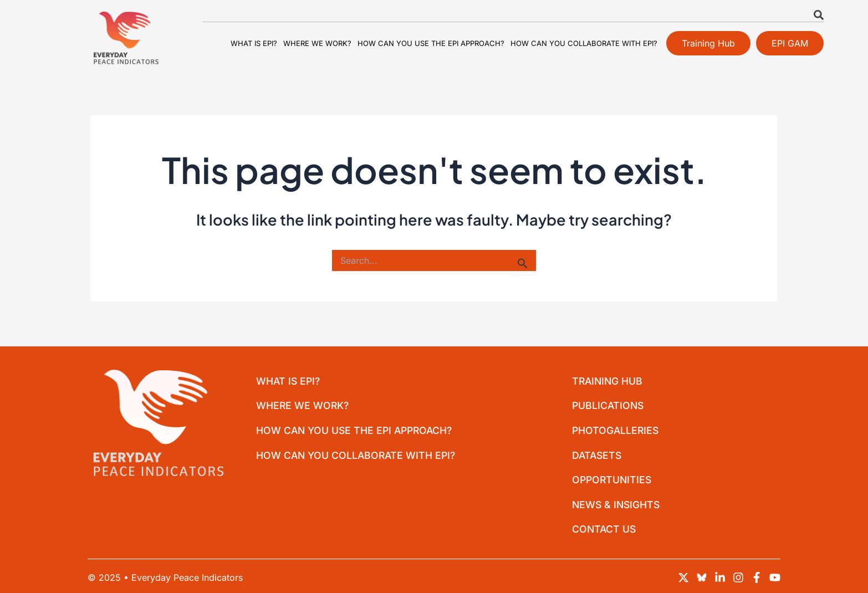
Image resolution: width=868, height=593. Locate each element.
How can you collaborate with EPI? (584, 43)
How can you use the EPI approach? (431, 43)
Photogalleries (617, 427)
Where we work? (317, 43)
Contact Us (605, 529)
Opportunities (614, 478)
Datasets (598, 453)
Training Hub (609, 376)
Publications (609, 402)
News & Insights (618, 503)
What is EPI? (254, 43)
